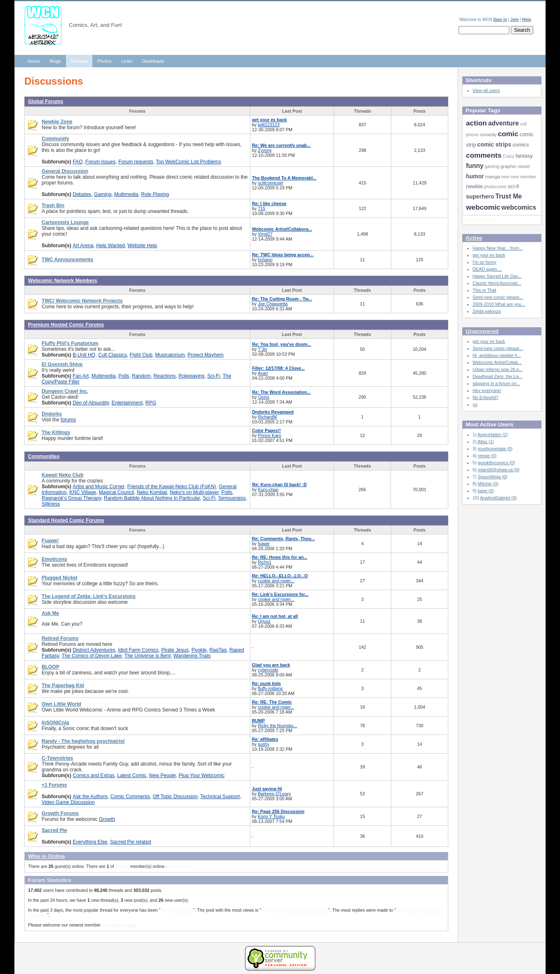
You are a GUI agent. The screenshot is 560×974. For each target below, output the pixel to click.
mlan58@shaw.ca (496, 470)
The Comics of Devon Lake (92, 656)
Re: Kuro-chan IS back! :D (279, 485)
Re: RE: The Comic (272, 702)
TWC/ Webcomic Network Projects (82, 301)
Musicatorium (170, 355)
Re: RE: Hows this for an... (280, 557)
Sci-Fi (214, 376)
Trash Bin (53, 206)
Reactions (165, 376)
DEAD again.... (487, 269)
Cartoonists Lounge (65, 222)
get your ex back (269, 120)
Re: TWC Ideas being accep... (283, 255)
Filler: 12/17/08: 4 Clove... (278, 368)
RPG (151, 403)
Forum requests (136, 162)
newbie (474, 186)
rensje (485, 456)
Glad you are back (271, 665)
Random (141, 376)
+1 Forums (54, 785)
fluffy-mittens (270, 688)
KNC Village (83, 492)
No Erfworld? (485, 397)
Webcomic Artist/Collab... (497, 362)
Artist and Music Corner (99, 487)
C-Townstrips (57, 758)
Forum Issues (100, 162)
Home (34, 61)
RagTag (218, 650)
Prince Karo (270, 435)
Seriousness (232, 498)
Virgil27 (265, 234)
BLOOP (51, 667)
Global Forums (46, 102)
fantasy (524, 156)
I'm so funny (485, 262)
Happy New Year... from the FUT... (295, 910)
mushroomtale (493, 449)
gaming (492, 166)
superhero (480, 196)
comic (508, 134)
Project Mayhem (206, 355)
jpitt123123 (269, 125)
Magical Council (116, 492)
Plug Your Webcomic (201, 775)
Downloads (153, 61)
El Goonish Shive (62, 364)
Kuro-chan (268, 489)
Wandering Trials (192, 656)
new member (523, 177)
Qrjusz (264, 621)
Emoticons (54, 559)
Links (127, 61)
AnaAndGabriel (496, 498)
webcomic (483, 207)
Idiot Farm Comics (138, 650)
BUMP (259, 721)
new (506, 177)
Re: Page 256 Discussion (278, 811)
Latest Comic (132, 775)
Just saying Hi (267, 789)
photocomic (495, 187)
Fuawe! (50, 541)
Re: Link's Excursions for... (280, 594)
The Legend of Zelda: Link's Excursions (89, 596)
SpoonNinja (490, 477)
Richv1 (265, 562)
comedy (488, 135)
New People (162, 775)
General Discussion (65, 171)
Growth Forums (60, 813)
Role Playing (155, 194)
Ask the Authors (90, 797)
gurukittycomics (494, 463)
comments (484, 155)
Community (55, 139)
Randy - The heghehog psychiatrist (83, 741)
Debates (82, 194)
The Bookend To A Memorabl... (284, 178)
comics (521, 145)
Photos (104, 61)
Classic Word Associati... (497, 283)
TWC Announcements (67, 260)
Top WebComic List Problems (188, 162)
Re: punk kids (266, 683)
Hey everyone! (487, 390)
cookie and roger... (276, 581)
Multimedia (126, 194)
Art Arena (83, 246)
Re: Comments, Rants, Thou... (284, 539)
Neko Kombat (152, 492)
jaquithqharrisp (118, 925)
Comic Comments (130, 797)
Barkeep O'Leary (274, 794)
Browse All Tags (482, 220)
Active (474, 238)
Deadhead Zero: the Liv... (498, 376)
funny (475, 166)
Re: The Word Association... (281, 392)
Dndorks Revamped (273, 412)
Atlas (483, 442)
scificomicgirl (270, 183)
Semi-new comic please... (498, 297)
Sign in (500, 20)
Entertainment (127, 403)
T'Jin (262, 349)
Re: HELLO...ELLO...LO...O (280, 576)
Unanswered (482, 331)
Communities (44, 456)
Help (527, 20)
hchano (265, 260)
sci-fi (514, 186)
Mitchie (486, 484)
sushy (264, 744)
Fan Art (81, 376)
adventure (504, 123)
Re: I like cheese (269, 203)
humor (475, 176)
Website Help (142, 246)
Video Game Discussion (68, 802)
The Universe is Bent (148, 656)
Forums (79, 61)
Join (515, 20)
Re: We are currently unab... (281, 145)
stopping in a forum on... (496, 383)
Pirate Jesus (175, 650)
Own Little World (61, 704)
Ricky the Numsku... (278, 726)
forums (68, 420)
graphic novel (515, 166)
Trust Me (508, 196)
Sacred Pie (54, 830)
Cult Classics (113, 355)
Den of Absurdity (91, 403)
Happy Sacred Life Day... (497, 276)
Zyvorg (265, 150)
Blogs (55, 61)
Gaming (103, 194)
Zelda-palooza (487, 311)
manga (492, 177)
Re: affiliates (265, 739)
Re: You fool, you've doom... (281, 344)
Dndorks (52, 414)
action (476, 123)
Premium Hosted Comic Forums (66, 325)
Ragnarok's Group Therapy (71, 498)
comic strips (494, 144)
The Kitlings (56, 433)
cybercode (268, 670)
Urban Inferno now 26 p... (498, 369)
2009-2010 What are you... (499, 304)
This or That (484, 290)
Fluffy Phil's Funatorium (70, 343)
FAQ (78, 162)
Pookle (199, 650)
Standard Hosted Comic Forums (66, 520)
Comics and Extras (93, 775)
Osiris (264, 397)
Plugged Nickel (60, 578)
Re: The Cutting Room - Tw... (282, 299)
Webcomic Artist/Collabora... (282, 229)
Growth (107, 819)
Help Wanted (110, 246)
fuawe (264, 544)
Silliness (51, 504)
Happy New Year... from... (498, 248)
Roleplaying (192, 376)
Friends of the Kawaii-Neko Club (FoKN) (171, 487)
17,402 (122, 866)
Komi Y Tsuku (271, 816)
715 (261, 208)
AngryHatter (180, 866)
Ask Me (50, 613)
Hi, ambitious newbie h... (497, 355)
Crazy (508, 156)
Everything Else (90, 842)
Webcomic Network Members (63, 281)
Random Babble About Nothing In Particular (152, 498)
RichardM (268, 417)
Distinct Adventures (94, 650)
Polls (124, 376)
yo (475, 404)
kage (483, 491)
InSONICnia (55, 723)
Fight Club (141, 355)
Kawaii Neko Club (62, 475)
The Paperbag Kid (63, 686)
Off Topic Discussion (175, 797)
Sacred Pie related (131, 842)
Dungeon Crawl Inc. (65, 391)
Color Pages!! (266, 430)
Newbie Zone (57, 122)
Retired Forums (60, 638)
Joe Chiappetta (273, 304)
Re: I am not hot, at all (275, 616)
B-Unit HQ (84, 355)
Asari (263, 373)
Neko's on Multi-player (194, 492)
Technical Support (220, 797)
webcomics (519, 207)
